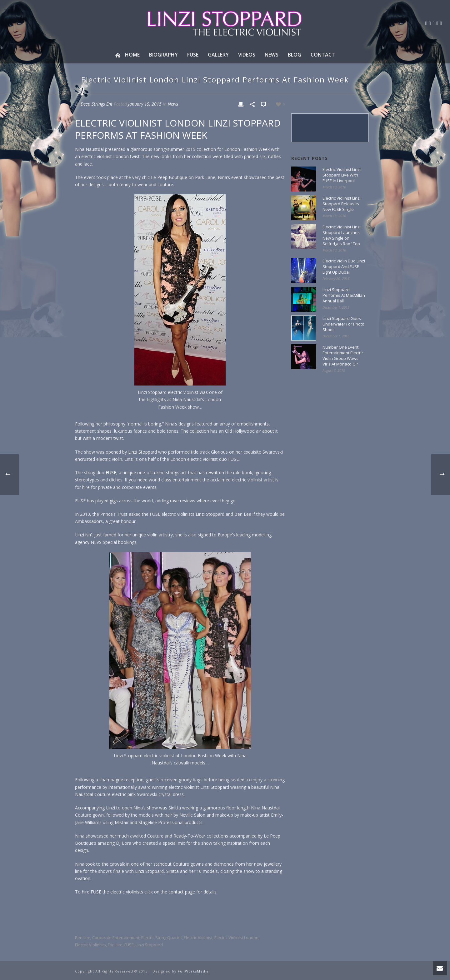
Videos (247, 55)
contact (176, 892)
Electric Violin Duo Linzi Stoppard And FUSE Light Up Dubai (344, 266)
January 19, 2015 (145, 104)
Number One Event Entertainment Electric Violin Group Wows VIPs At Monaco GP (343, 356)
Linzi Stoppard (142, 452)
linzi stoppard (149, 945)
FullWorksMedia (193, 971)
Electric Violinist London (236, 938)
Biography (163, 55)
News (272, 55)
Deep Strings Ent (97, 104)
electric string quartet (162, 938)
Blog (295, 55)
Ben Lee (83, 938)
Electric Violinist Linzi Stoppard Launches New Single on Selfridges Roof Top (342, 235)
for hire (115, 945)
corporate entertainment (116, 938)
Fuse (193, 55)
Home (127, 55)
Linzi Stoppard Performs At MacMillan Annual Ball (344, 295)
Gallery (218, 55)
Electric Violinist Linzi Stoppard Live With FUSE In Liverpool (342, 175)
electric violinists (90, 945)
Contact (323, 55)
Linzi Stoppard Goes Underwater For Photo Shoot (343, 324)
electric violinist (198, 938)
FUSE (111, 473)
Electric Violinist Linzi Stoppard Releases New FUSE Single (342, 204)
